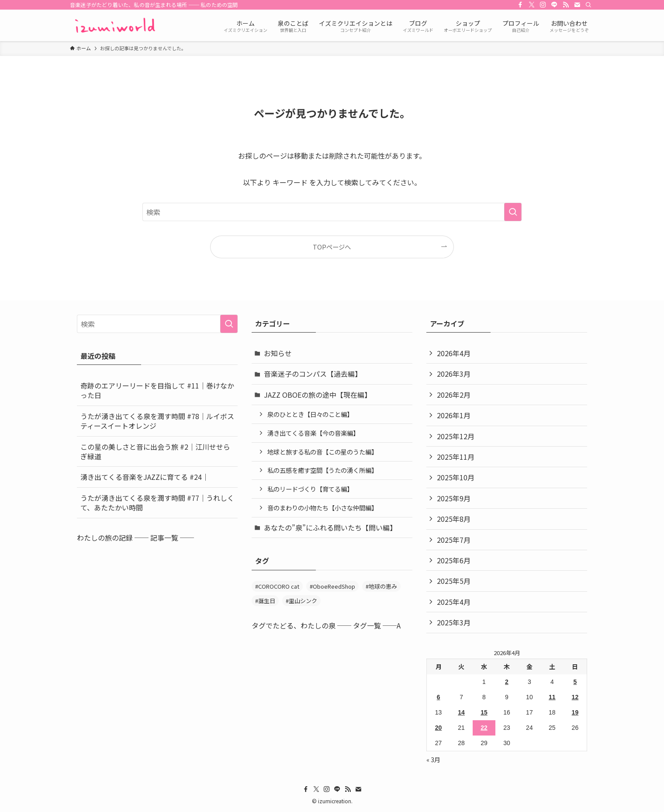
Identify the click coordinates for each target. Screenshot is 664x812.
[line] (554, 5)
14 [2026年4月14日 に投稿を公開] (461, 712)
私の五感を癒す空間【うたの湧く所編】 (322, 470)
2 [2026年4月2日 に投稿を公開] (507, 682)
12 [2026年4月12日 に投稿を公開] (575, 697)
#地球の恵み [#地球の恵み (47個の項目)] (381, 586)
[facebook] (520, 5)
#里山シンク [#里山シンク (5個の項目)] (301, 601)
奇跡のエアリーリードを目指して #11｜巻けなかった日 (157, 390)
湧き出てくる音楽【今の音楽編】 (313, 433)
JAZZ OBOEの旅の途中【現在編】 (318, 395)
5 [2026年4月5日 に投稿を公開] (575, 682)
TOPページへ (332, 247)
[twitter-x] (532, 5)
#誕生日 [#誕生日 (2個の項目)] (265, 601)
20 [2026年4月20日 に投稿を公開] (439, 728)
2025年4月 (454, 602)
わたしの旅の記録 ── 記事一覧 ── (135, 538)
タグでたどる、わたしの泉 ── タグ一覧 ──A (326, 625)
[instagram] (543, 5)
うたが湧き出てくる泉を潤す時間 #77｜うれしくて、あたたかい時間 (157, 503)
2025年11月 (456, 457)
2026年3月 (454, 374)
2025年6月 (454, 560)
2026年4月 (454, 353)
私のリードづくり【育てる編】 (310, 489)
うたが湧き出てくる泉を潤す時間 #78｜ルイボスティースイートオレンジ (157, 421)
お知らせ (278, 353)
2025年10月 (456, 477)
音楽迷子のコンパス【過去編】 (313, 374)
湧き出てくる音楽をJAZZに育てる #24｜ (145, 477)
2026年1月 (454, 415)
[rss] (566, 5)
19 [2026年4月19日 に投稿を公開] (575, 712)
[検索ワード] (332, 212)
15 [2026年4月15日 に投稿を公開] (484, 712)
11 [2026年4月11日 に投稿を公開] (552, 697)
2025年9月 (454, 498)
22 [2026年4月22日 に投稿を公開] (484, 728)
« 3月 (433, 760)
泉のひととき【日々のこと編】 (310, 414)
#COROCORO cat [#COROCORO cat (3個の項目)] (277, 586)
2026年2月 (454, 395)
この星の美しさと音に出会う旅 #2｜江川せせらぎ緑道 (155, 451)
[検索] (588, 5)
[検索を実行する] (513, 212)
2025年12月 (456, 436)
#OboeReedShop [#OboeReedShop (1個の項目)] (332, 586)
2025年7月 (454, 540)
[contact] (577, 5)
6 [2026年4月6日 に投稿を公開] (439, 697)
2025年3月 (454, 622)
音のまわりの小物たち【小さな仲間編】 (322, 508)
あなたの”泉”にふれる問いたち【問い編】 (330, 527)
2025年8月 (454, 519)
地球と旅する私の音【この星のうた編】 (322, 452)
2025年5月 (454, 581)
